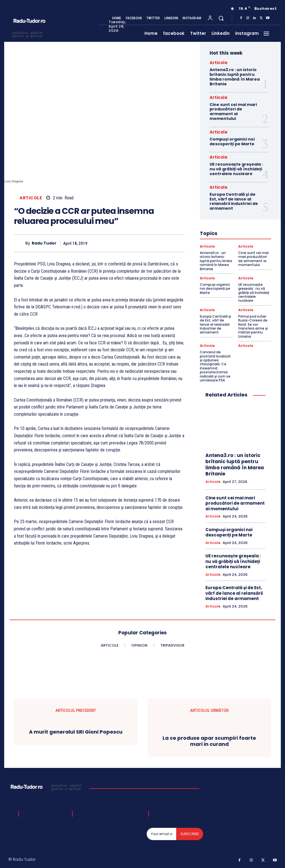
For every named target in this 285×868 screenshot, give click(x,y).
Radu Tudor (44, 243)
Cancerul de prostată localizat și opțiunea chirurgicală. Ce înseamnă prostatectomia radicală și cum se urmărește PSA (215, 366)
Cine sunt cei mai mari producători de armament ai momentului (233, 112)
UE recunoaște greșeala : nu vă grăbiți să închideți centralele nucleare (236, 169)
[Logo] (47, 787)
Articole (31, 198)
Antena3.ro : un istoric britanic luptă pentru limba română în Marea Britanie (235, 77)
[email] (162, 834)
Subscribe (190, 834)
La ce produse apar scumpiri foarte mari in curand (209, 741)
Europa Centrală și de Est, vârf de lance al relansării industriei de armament (234, 201)
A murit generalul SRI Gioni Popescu (76, 732)
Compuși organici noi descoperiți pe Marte (232, 142)
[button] (221, 18)
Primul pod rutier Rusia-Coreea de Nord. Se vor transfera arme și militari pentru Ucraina (253, 326)
